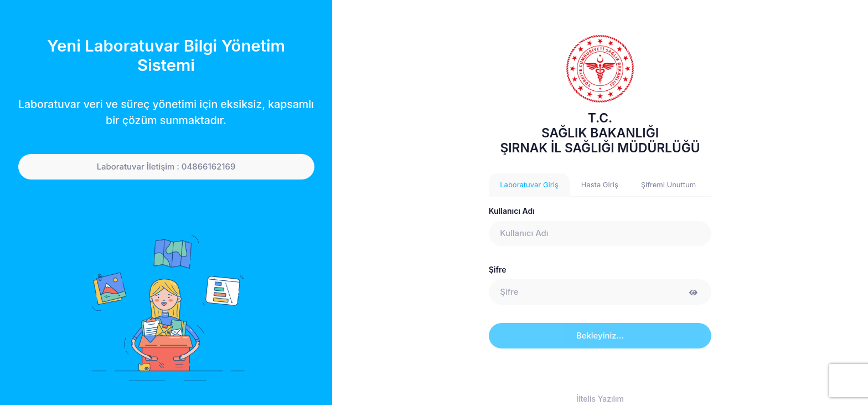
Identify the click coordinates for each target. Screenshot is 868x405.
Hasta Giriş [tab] (600, 184)
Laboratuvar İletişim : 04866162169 (166, 167)
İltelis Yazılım (600, 399)
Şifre (498, 270)
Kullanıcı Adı (512, 211)
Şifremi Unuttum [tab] (668, 184)
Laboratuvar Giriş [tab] (529, 184)
